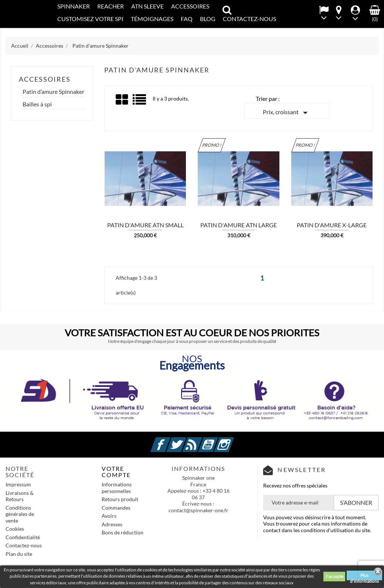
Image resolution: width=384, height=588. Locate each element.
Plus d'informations (364, 576)
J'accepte (334, 576)
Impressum (18, 484)
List (140, 102)
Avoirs (109, 516)
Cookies (15, 529)
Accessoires (190, 6)
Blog (208, 19)
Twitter (185, 440)
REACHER (111, 6)
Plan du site (19, 554)
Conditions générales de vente (20, 514)
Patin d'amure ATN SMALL (145, 225)
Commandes (116, 508)
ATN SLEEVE (147, 6)
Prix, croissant (287, 113)
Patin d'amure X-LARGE (332, 225)
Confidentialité (23, 537)
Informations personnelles (117, 488)
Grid (122, 100)
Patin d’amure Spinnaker (53, 92)
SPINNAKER (74, 6)
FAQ (187, 19)
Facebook (169, 440)
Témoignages (152, 19)
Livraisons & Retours (20, 496)
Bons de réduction (123, 532)
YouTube (217, 440)
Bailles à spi (37, 104)
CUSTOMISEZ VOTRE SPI (90, 19)
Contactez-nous (24, 545)
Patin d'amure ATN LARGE (239, 225)
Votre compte (116, 472)
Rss (201, 440)
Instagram (233, 440)
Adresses (112, 524)
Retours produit (120, 499)
